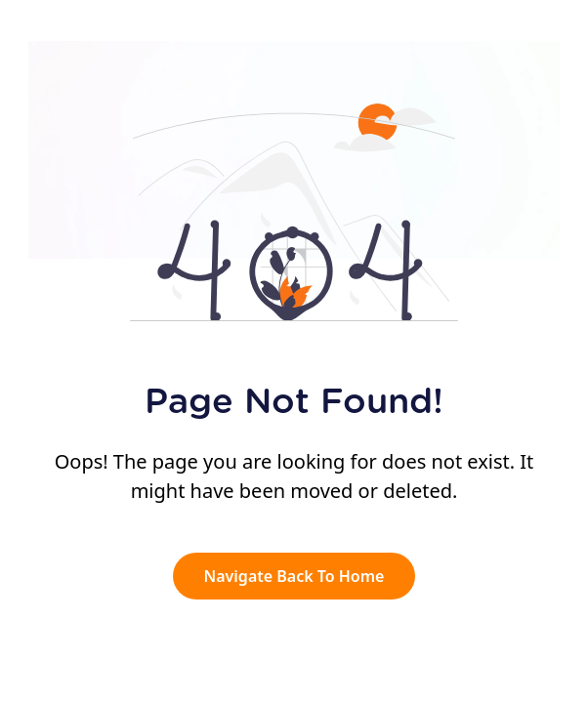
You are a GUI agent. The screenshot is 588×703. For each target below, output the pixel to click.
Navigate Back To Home (294, 576)
